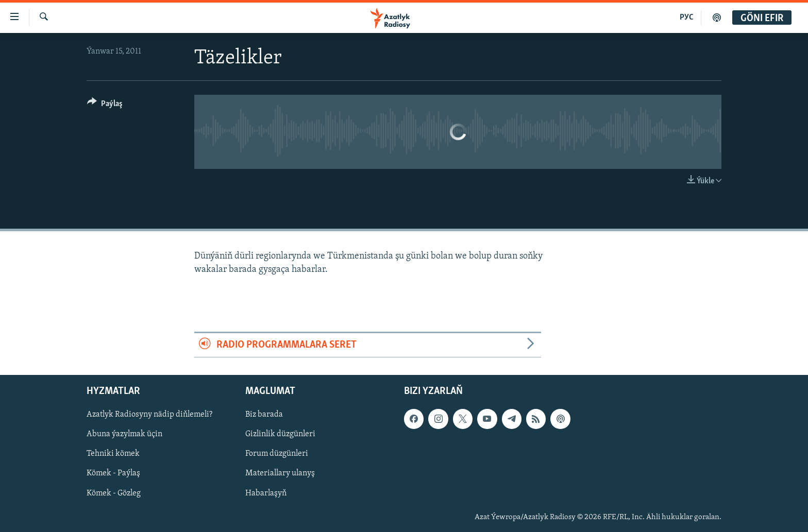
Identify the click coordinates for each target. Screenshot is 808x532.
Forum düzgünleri (277, 454)
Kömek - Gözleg (114, 493)
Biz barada (264, 415)
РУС (687, 18)
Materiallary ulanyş (280, 474)
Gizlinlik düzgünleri (280, 434)
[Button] (105, 105)
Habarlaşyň (266, 493)
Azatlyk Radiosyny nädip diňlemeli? (149, 415)
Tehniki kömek (113, 454)
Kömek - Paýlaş (113, 474)
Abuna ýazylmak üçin (124, 434)
